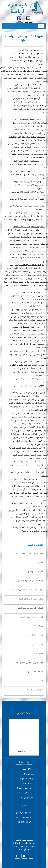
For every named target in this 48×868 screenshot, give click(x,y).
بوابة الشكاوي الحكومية (25, 793)
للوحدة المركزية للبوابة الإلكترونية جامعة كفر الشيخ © (24, 846)
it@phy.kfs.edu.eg (24, 817)
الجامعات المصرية (27, 779)
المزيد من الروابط (28, 798)
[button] (31, 856)
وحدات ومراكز (29, 774)
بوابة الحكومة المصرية (25, 788)
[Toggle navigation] (41, 26)
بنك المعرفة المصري (26, 783)
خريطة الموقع (29, 769)
